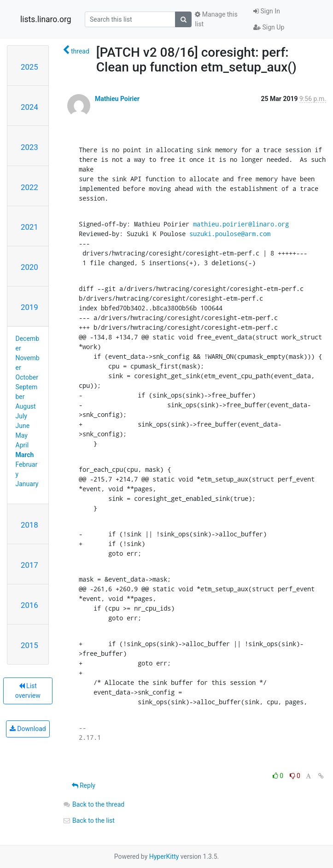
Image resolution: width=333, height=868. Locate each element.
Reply (84, 785)
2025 (29, 67)
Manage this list (216, 19)
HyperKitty (164, 856)
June (23, 426)
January (27, 484)
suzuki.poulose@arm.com (230, 234)
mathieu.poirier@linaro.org (241, 224)
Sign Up (269, 27)
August (26, 406)
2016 (29, 605)
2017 (29, 565)
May (22, 435)
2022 (29, 187)
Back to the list (89, 820)
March (25, 455)
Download (28, 729)
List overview (28, 691)
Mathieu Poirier (117, 99)
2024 (29, 107)
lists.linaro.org (46, 19)
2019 (29, 307)
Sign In (267, 11)
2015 (29, 645)
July (21, 416)
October (27, 377)
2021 (29, 227)
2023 (29, 147)
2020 (29, 267)
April (22, 445)
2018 (29, 525)
